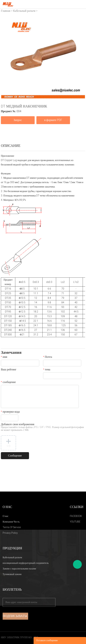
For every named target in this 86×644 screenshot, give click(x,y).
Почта (48, 357)
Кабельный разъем (24, 11)
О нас (6, 516)
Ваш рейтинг (9, 370)
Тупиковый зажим (12, 574)
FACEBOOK (76, 516)
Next (81, 57)
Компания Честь (11, 522)
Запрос (18, 120)
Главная (6, 11)
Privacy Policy (10, 533)
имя (4, 357)
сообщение (8, 382)
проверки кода (10, 412)
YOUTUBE (75, 522)
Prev (5, 57)
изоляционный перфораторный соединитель (26, 563)
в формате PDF (53, 120)
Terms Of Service (12, 527)
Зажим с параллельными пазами (19, 569)
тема (47, 370)
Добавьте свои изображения (42, 427)
